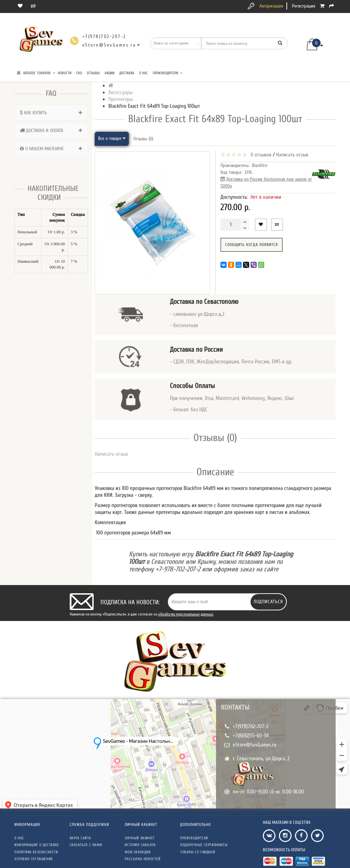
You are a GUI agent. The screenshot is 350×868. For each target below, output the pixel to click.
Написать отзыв (292, 155)
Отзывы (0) (143, 139)
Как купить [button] (51, 113)
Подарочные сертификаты (204, 845)
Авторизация (271, 6)
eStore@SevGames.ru (255, 745)
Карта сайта (80, 838)
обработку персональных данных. (186, 614)
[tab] (51, 113)
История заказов (140, 845)
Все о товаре (112, 138)
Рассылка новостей (143, 859)
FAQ (79, 73)
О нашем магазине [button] (51, 149)
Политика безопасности (36, 852)
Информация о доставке (37, 845)
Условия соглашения (34, 859)
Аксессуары (120, 92)
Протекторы (121, 99)
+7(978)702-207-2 (251, 726)
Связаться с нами (86, 845)
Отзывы (93, 73)
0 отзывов (260, 155)
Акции (110, 73)
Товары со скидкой (198, 852)
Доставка (127, 73)
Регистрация (304, 6)
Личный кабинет (140, 838)
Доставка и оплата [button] (51, 131)
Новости (65, 73)
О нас (144, 73)
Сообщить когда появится (252, 245)
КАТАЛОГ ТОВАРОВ (36, 73)
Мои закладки (138, 852)
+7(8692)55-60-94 (251, 736)
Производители (168, 73)
